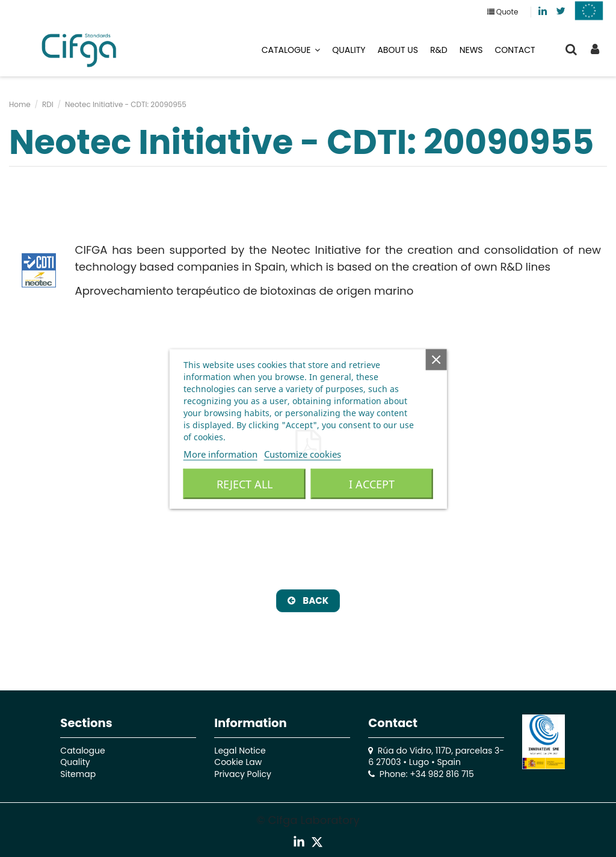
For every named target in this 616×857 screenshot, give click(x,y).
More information (220, 453)
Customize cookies (303, 453)
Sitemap (78, 774)
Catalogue (82, 751)
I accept (372, 484)
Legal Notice (240, 751)
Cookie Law (238, 762)
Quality (75, 762)
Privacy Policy (243, 774)
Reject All (245, 484)
